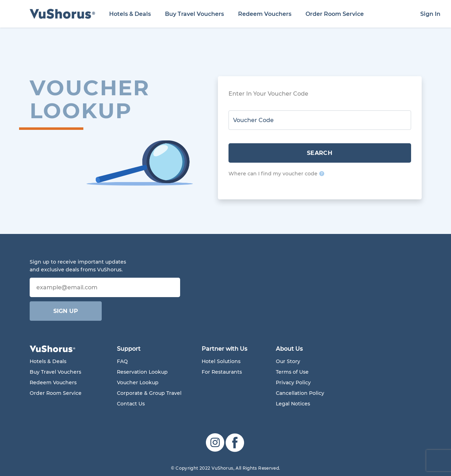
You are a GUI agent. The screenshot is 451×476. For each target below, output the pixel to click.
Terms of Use (292, 372)
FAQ (122, 361)
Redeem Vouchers (265, 14)
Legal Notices (293, 404)
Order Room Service (335, 14)
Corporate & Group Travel (149, 393)
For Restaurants (222, 372)
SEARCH (320, 153)
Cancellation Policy (300, 393)
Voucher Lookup (138, 382)
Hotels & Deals (130, 14)
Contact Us (131, 404)
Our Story (288, 361)
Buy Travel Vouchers (194, 14)
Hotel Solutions (221, 361)
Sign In (430, 14)
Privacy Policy (293, 382)
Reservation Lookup (142, 372)
